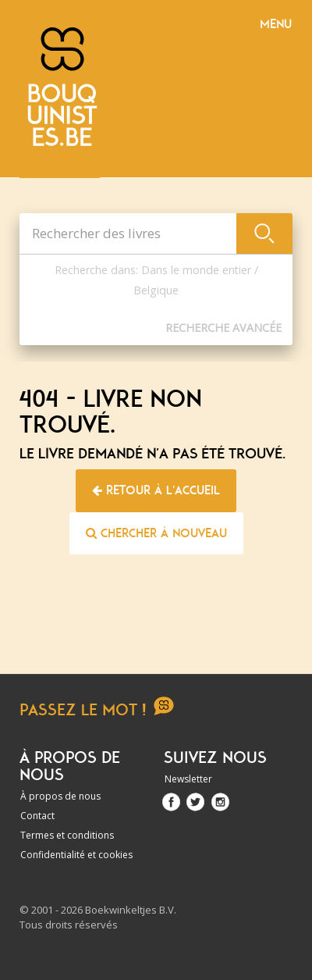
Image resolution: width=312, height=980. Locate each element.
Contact (37, 816)
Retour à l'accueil (156, 490)
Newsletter (188, 779)
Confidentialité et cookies (76, 855)
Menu (276, 24)
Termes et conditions (67, 835)
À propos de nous (60, 796)
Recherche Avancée (223, 328)
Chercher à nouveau (156, 533)
